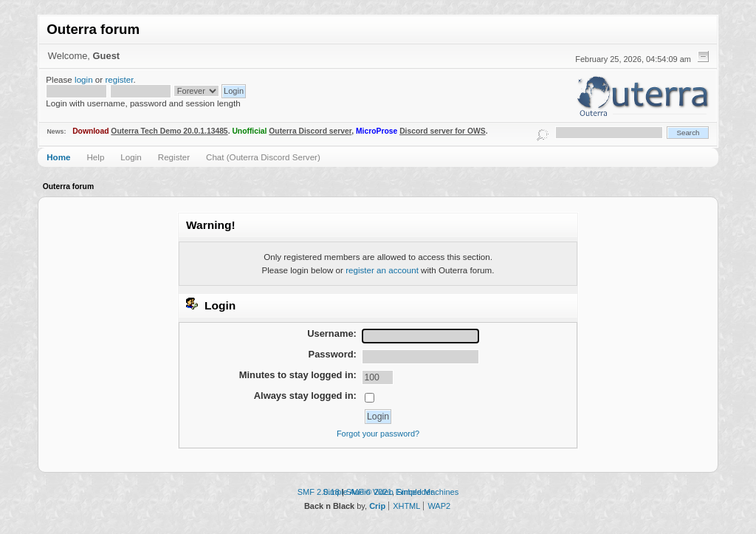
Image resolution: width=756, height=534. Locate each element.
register (119, 79)
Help (95, 157)
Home (58, 157)
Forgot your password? (378, 434)
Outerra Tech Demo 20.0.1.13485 (169, 131)
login (84, 79)
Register (174, 157)
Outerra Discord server (310, 131)
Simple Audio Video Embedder (378, 492)
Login (131, 157)
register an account (382, 270)
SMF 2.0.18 (319, 492)
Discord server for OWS (443, 131)
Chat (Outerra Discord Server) (263, 157)
